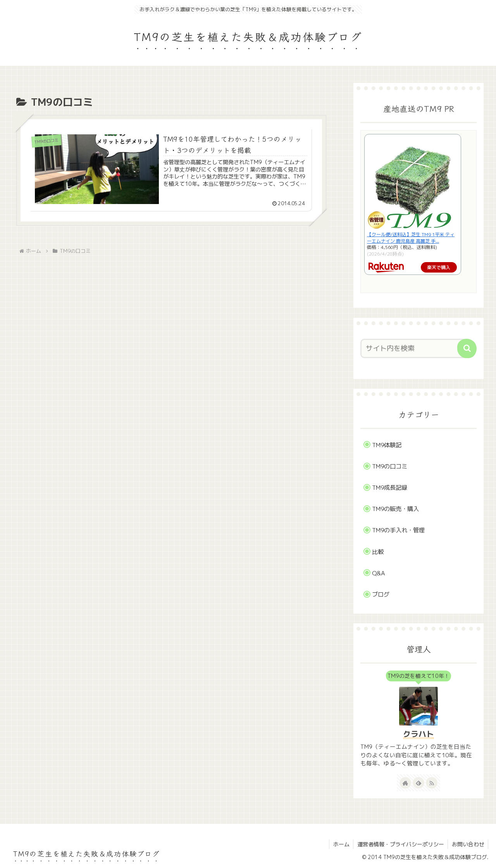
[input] (414, 348)
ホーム (340, 844)
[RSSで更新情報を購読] (432, 783)
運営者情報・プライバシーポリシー (400, 844)
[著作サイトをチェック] (405, 783)
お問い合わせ (468, 844)
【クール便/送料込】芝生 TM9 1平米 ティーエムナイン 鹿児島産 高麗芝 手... (411, 238)
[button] (467, 348)
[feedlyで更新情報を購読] (418, 783)
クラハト (418, 734)
